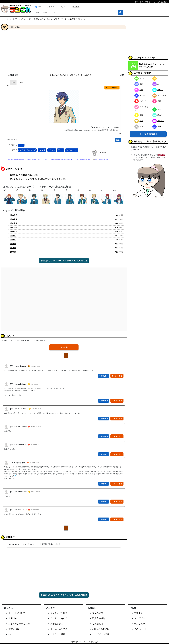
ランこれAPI (140, 624)
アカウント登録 (58, 634)
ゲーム (21, 145)
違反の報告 (98, 613)
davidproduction (72, 150)
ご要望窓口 (98, 624)
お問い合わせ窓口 (101, 629)
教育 (139, 126)
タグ (66, 7)
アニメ (61, 150)
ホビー (140, 95)
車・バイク (159, 95)
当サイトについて (17, 613)
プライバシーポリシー (19, 624)
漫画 (139, 84)
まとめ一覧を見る (59, 629)
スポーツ (140, 101)
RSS (10, 634)
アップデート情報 (101, 634)
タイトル (53, 7)
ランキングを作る (59, 618)
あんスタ (42, 150)
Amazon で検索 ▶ (112, 88)
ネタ (139, 121)
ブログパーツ (141, 618)
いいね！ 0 (104, 376)
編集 (118, 140)
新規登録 (162, 155)
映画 (139, 90)
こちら (93, 159)
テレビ (158, 90)
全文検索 (76, 7)
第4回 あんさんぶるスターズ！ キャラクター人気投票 (54, 19)
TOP (10, 19)
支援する (138, 613)
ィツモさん (104, 152)
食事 (139, 115)
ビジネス (158, 121)
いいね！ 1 (104, 454)
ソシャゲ (52, 150)
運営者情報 (14, 629)
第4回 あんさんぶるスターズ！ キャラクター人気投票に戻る (64, 261)
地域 (157, 126)
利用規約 (13, 618)
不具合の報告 (99, 618)
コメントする (64, 347)
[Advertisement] (64, 51)
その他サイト (141, 629)
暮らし (158, 115)
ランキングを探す (59, 613)
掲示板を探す (57, 624)
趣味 (157, 109)
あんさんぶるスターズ (27, 150)
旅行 (157, 101)
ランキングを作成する (148, 134)
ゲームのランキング (23, 19)
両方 (40, 7)
